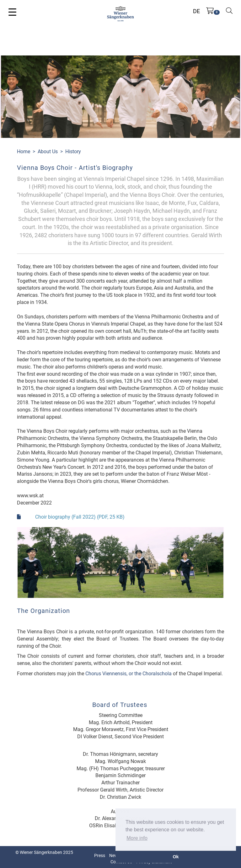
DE (196, 11)
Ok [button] (176, 857)
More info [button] (137, 838)
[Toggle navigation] (12, 12)
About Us (48, 152)
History (73, 152)
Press (100, 855)
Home (24, 152)
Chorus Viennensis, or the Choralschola (129, 674)
